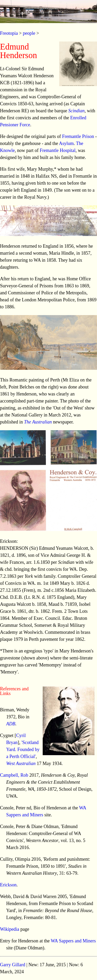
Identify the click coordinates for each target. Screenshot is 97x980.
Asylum (66, 143)
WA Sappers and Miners (73, 941)
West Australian (21, 763)
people (29, 33)
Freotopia (9, 33)
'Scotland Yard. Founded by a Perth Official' (23, 749)
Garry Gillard (13, 965)
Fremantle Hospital (57, 150)
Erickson (8, 885)
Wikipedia (10, 929)
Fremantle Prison (78, 136)
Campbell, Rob (14, 775)
